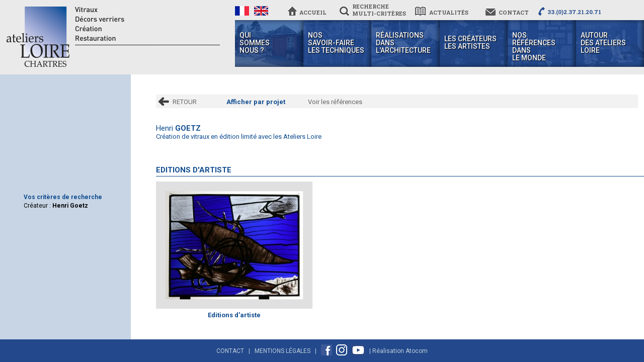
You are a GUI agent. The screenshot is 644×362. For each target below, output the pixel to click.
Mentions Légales (283, 351)
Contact (230, 351)
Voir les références (335, 102)
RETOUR (185, 102)
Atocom (417, 351)
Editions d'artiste (234, 315)
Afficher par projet (256, 102)
